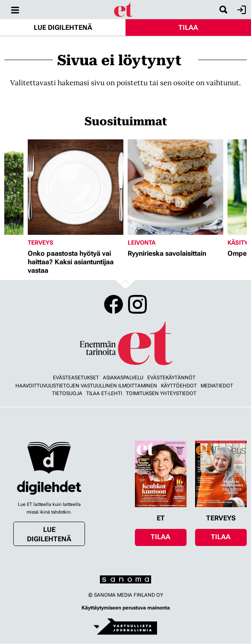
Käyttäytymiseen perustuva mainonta (126, 608)
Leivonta (142, 243)
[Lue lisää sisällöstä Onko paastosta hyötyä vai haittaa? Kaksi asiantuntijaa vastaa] (76, 187)
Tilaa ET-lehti (104, 393)
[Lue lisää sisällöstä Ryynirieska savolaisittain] (175, 187)
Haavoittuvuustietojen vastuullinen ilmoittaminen (86, 386)
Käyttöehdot (179, 386)
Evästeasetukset (76, 378)
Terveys (41, 243)
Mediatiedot (217, 386)
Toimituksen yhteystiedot (161, 393)
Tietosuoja (67, 393)
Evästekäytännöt (171, 378)
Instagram (137, 304)
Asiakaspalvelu (123, 378)
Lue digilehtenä (63, 27)
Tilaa (188, 27)
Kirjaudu (241, 10)
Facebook (114, 304)
